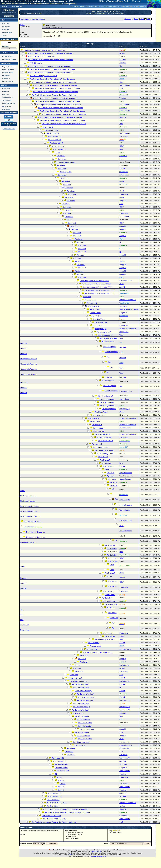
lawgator (123, 347)
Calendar (121, 13)
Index (135, 19)
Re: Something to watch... (105, 450)
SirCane (123, 60)
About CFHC (7, 106)
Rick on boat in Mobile (128, 300)
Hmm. (107, 470)
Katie (121, 82)
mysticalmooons (126, 281)
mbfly (121, 822)
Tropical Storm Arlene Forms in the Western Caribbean (45, 50)
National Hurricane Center (99, 856)
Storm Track (98, 326)
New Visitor (17, 6)
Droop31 (123, 117)
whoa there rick (99, 431)
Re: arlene (61, 156)
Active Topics (115, 11)
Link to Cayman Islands (66, 162)
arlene (57, 153)
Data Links (6, 95)
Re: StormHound (51, 130)
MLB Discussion (36, 63)
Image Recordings (8, 70)
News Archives (7, 32)
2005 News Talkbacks (38, 19)
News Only (6, 27)
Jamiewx (123, 63)
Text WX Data (7, 100)
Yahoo (77, 665)
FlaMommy (124, 136)
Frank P (122, 466)
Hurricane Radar (8, 81)
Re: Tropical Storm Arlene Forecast (42, 57)
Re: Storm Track (101, 412)
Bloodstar (123, 713)
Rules (114, 13)
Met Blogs (6, 29)
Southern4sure (125, 428)
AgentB (122, 168)
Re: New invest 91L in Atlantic (55, 819)
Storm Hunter (125, 399)
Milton (103, 6)
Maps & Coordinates (9, 67)
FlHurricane (9, 10)
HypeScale (5, 46)
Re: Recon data (109, 601)
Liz (121, 66)
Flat (147, 19)
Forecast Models (8, 73)
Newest (10, 56)
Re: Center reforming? (79, 681)
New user (90, 13)
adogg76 (123, 226)
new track (87, 297)
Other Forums (96, 11)
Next (142, 19)
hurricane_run (125, 409)
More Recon (6, 78)
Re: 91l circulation (82, 716)
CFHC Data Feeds (8, 103)
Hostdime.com (97, 851)
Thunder (123, 98)
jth (120, 242)
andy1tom (123, 201)
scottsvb (123, 761)
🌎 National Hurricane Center (9, 124)
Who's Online (100, 13)
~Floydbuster (124, 748)
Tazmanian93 (125, 85)
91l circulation (79, 713)
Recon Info (6, 75)
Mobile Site (6, 109)
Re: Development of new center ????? (95, 281)
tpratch (122, 806)
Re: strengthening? (104, 332)
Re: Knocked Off (53, 133)
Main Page (6, 24)
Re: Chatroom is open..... (30, 506)
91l (56, 774)
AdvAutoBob (124, 175)
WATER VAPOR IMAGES (56, 803)
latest (112, 570)
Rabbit (122, 412)
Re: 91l (59, 777)
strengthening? (101, 329)
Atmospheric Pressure (108, 338)
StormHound (48, 127)
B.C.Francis (124, 764)
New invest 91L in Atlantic (51, 816)
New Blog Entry (66, 172)
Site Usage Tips (8, 97)
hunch (69, 220)
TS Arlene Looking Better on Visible (43, 76)
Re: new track (90, 300)
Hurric (122, 639)
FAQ (108, 13)
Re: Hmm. (111, 473)
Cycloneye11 (124, 816)
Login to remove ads (9, 129)
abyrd (122, 181)
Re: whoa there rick (102, 434)
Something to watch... (102, 447)
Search (5, 35)
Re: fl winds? (103, 457)
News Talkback (25, 19)
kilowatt (122, 53)
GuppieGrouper (125, 479)
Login (5, 6)
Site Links (6, 92)
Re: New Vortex (99, 319)
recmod (122, 577)
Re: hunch (72, 223)
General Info (6, 89)
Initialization (110, 377)
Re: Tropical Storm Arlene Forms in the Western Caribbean (51, 53)
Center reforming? (75, 678)
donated (71, 855)
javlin (22, 25)
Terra (121, 124)
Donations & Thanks (9, 59)
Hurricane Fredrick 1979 (129, 309)
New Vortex (96, 316)
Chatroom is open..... (28, 496)
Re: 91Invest (80, 745)
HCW (121, 146)
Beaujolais (123, 306)
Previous (127, 19)
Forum (4, 56)
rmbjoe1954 (124, 313)
